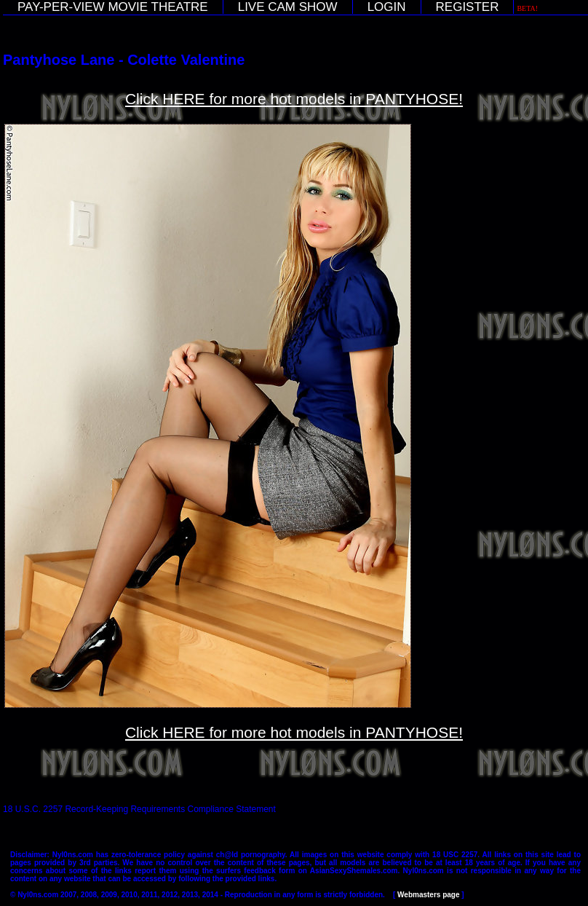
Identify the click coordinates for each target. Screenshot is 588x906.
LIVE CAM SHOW (288, 7)
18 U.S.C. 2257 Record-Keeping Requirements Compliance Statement (139, 809)
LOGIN (387, 7)
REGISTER (468, 7)
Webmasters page (428, 895)
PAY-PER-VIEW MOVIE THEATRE (113, 7)
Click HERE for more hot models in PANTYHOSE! (294, 99)
